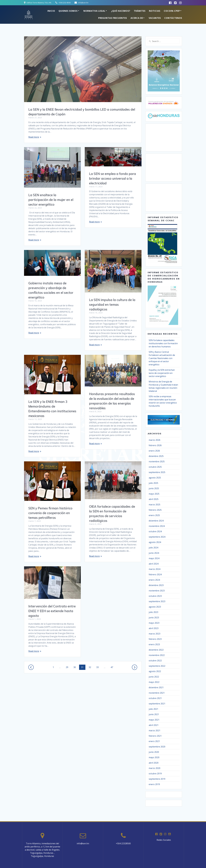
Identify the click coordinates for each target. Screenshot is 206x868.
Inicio (51, 11)
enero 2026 (154, 451)
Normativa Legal (94, 11)
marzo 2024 (154, 569)
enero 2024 (154, 580)
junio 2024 (154, 553)
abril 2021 (154, 725)
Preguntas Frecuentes (113, 18)
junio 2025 (154, 488)
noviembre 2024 (157, 526)
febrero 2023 (155, 639)
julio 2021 (153, 709)
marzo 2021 (154, 730)
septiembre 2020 (157, 747)
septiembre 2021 (157, 704)
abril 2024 (154, 564)
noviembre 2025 (157, 461)
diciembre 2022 (156, 650)
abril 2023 (154, 628)
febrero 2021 (155, 736)
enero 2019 (154, 784)
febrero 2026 (155, 445)
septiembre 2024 (157, 537)
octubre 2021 (155, 698)
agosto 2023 (155, 607)
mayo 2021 (154, 720)
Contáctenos (173, 18)
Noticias (155, 11)
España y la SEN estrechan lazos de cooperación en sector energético (162, 373)
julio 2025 (153, 483)
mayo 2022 (154, 682)
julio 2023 (153, 612)
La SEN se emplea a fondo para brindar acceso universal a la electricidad (113, 178)
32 (91, 667)
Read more (34, 137)
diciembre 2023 (156, 585)
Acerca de (137, 18)
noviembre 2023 (157, 591)
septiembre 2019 (157, 779)
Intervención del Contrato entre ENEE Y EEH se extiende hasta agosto (52, 611)
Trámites (140, 11)
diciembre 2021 (156, 687)
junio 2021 (154, 714)
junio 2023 (154, 618)
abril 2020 (154, 763)
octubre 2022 (155, 661)
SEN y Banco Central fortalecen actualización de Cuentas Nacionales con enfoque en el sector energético (162, 358)
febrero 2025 (155, 510)
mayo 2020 (154, 757)
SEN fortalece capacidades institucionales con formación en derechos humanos (163, 343)
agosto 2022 (155, 671)
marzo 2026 (154, 440)
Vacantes (155, 18)
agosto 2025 (155, 478)
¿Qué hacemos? (121, 11)
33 (98, 667)
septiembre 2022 (157, 666)
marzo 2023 (154, 634)
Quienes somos (68, 11)
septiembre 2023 (157, 601)
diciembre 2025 (156, 456)
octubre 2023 (155, 596)
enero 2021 (154, 741)
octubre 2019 (155, 774)
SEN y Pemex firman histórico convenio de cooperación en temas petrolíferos (50, 513)
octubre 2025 (155, 467)
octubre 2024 (155, 531)
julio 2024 (153, 548)
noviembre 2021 (157, 693)
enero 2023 (154, 644)
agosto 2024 (155, 542)
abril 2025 (154, 499)
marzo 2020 (154, 768)
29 (68, 667)
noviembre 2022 (157, 655)
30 (76, 667)
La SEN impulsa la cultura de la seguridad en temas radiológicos (112, 305)
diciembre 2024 (156, 521)
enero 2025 (154, 515)
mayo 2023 (154, 623)
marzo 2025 (154, 505)
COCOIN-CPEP (172, 11)
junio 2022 (154, 677)
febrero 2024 (155, 574)
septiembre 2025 (157, 472)
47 (113, 667)
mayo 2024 (154, 558)
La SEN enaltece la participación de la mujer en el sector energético (51, 200)
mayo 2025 (154, 494)
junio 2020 (154, 752)
